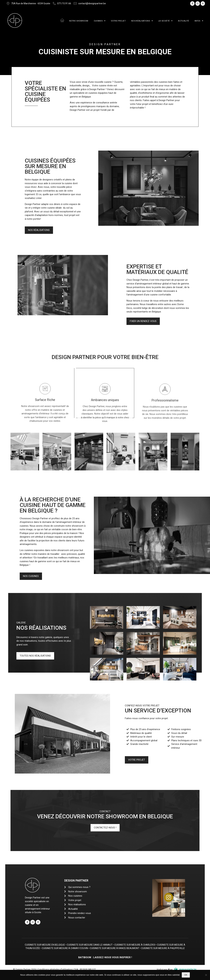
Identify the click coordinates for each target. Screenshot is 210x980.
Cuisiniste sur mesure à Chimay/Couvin (78, 948)
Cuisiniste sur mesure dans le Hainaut (96, 944)
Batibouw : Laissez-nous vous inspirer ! (105, 961)
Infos (199, 21)
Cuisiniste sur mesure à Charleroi (141, 944)
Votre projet (118, 21)
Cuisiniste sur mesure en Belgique (51, 944)
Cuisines (100, 21)
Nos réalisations (142, 21)
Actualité (184, 21)
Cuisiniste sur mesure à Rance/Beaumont (128, 948)
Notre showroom (79, 21)
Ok (186, 975)
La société (165, 21)
